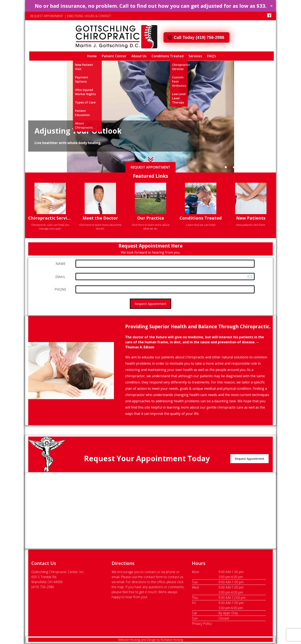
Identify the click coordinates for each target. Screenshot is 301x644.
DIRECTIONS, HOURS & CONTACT (89, 16)
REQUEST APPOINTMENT (47, 16)
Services (195, 56)
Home (92, 56)
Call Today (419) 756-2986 (199, 37)
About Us (139, 56)
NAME (61, 264)
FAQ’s (212, 56)
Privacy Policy (202, 624)
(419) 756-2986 (43, 587)
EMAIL (60, 277)
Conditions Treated (168, 56)
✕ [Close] (271, 6)
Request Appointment (249, 459)
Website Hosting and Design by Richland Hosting (151, 640)
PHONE (60, 289)
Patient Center (114, 56)
